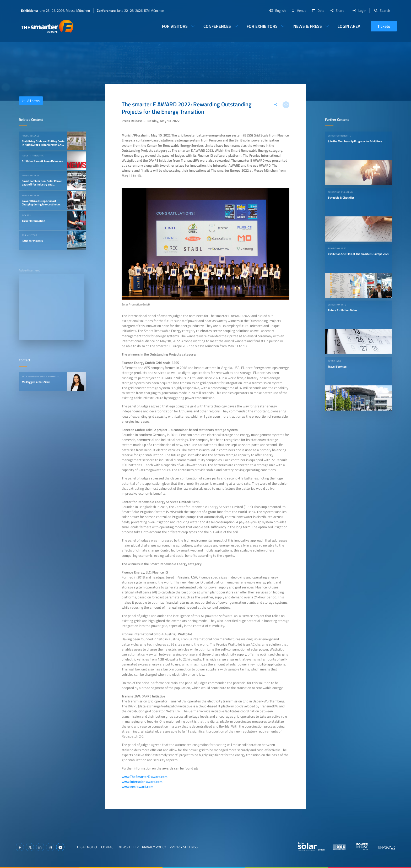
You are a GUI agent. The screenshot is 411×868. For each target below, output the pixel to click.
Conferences (217, 26)
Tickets (384, 26)
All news (29, 101)
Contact (108, 847)
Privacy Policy (154, 847)
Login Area (349, 26)
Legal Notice (88, 847)
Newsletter (129, 847)
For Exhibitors (262, 26)
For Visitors (175, 26)
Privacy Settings (184, 847)
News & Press (308, 26)
